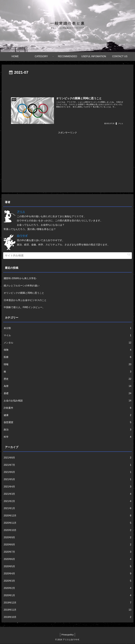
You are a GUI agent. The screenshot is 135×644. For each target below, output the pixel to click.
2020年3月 (67, 581)
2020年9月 (67, 538)
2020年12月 (67, 516)
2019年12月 (67, 603)
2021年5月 (67, 480)
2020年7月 (67, 552)
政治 (67, 430)
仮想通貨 (67, 423)
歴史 (67, 379)
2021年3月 (67, 494)
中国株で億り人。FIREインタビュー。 (24, 307)
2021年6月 (67, 472)
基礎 (67, 394)
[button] (129, 254)
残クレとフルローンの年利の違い (22, 286)
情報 (67, 365)
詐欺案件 (67, 408)
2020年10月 (67, 530)
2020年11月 (67, 523)
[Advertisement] (67, 84)
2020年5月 (67, 567)
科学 (67, 437)
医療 (67, 357)
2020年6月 (67, 559)
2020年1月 (67, 596)
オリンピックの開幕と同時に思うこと (24, 293)
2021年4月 (67, 487)
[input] (67, 256)
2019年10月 (67, 617)
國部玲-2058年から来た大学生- (20, 278)
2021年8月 (67, 458)
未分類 (67, 328)
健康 (67, 415)
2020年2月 (67, 588)
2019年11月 (67, 610)
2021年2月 (67, 501)
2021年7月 (67, 465)
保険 (67, 350)
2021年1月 (67, 509)
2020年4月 (67, 574)
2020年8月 (67, 545)
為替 (67, 386)
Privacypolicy (67, 635)
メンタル (67, 343)
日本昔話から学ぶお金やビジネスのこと (25, 300)
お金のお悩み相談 (67, 401)
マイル (67, 336)
